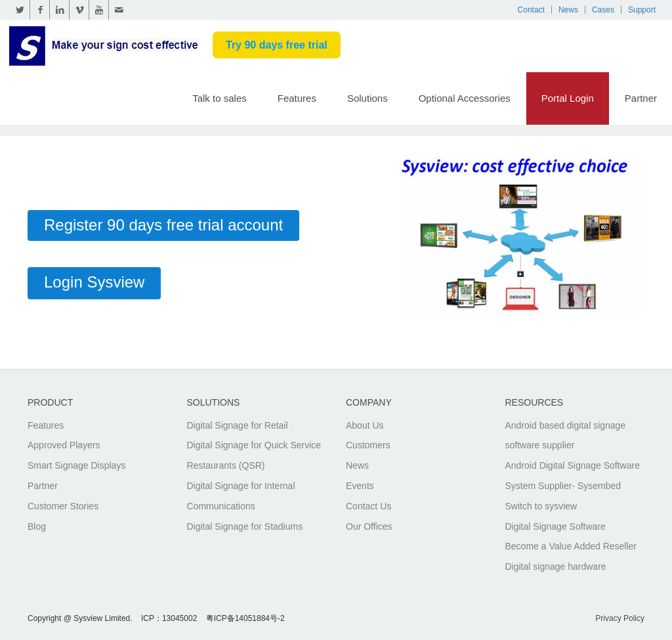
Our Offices (369, 526)
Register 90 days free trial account (163, 225)
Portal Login (568, 98)
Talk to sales (220, 98)
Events (360, 486)
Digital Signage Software (556, 526)
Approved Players (64, 445)
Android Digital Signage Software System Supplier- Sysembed (573, 476)
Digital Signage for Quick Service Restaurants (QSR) (254, 455)
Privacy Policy (620, 618)
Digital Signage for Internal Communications (241, 496)
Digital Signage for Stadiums (245, 526)
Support (642, 10)
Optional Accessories (465, 98)
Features (297, 98)
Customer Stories (63, 506)
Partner (641, 98)
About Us (365, 425)
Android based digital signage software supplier (566, 436)
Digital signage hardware (556, 566)
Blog (37, 526)
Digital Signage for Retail (238, 425)
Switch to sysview (541, 506)
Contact (531, 10)
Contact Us (368, 506)
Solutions (367, 98)
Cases (603, 10)
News (568, 10)
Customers (368, 445)
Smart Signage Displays (76, 465)
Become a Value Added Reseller (571, 546)
